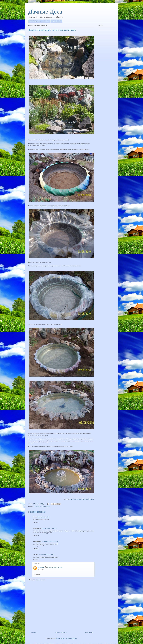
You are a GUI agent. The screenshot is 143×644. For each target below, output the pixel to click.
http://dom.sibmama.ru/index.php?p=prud (82, 499)
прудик (47, 507)
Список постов (56, 21)
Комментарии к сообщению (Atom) (67, 639)
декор (39, 507)
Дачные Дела (45, 11)
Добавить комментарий (37, 580)
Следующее (34, 633)
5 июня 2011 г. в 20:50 (43, 517)
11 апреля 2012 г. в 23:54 (55, 567)
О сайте (46, 21)
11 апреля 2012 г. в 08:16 (46, 555)
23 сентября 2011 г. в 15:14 (50, 541)
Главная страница (35, 21)
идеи (43, 507)
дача (35, 507)
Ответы (37, 564)
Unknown (41, 567)
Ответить (36, 522)
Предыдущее (89, 633)
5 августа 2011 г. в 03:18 (49, 528)
